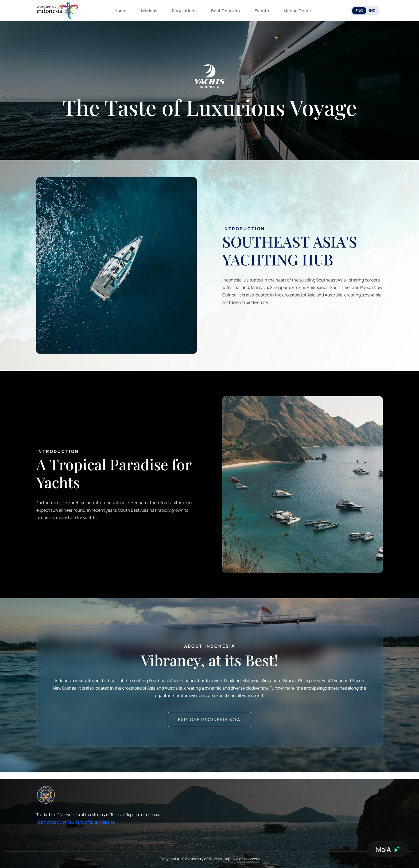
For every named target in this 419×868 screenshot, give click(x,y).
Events (262, 11)
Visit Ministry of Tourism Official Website (75, 822)
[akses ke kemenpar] (46, 795)
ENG (359, 11)
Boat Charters (226, 11)
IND (372, 11)
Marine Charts (298, 11)
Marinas (149, 11)
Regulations (184, 11)
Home (120, 11)
